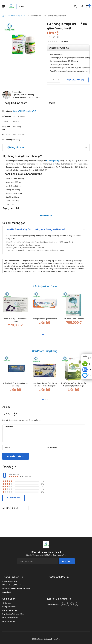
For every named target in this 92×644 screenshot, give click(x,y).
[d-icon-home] (3, 16)
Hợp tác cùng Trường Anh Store (13, 614)
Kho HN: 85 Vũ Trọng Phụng (21, 588)
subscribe (67, 561)
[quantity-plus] (59, 80)
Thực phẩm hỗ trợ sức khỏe (17, 16)
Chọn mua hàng (73, 80)
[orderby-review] (20, 508)
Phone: (5, 581)
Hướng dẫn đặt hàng (9, 607)
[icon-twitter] (54, 37)
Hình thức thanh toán (10, 610)
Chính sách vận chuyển (10, 618)
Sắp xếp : (6, 508)
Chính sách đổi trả (9, 621)
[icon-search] (75, 6)
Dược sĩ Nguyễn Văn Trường (23, 95)
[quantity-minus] (49, 80)
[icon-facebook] (49, 37)
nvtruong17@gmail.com (16, 585)
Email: (5, 585)
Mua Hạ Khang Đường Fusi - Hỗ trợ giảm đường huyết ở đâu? (36, 229)
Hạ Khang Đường (53, 161)
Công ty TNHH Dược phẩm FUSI (25, 111)
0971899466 (12, 581)
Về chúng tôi (7, 603)
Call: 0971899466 (53, 604)
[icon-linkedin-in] (58, 37)
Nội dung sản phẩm (16, 147)
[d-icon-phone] (83, 6)
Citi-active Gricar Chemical (74, 319)
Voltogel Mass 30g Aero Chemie (45, 319)
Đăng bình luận (14, 456)
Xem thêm (45, 216)
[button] (43, 335)
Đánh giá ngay (13, 498)
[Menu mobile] (4, 6)
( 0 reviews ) (63, 41)
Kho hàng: (6, 588)
